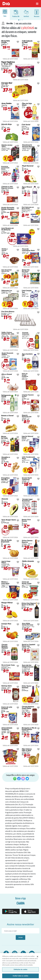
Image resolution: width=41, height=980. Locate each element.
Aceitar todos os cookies (20, 976)
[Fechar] (38, 957)
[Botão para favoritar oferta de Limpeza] (18, 167)
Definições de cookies (21, 970)
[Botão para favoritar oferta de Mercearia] (38, 42)
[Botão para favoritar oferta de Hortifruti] (18, 125)
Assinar (21, 937)
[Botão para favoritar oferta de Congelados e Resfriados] (18, 42)
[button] (19, 20)
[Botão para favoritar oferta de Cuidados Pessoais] (38, 63)
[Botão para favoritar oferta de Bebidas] (38, 83)
